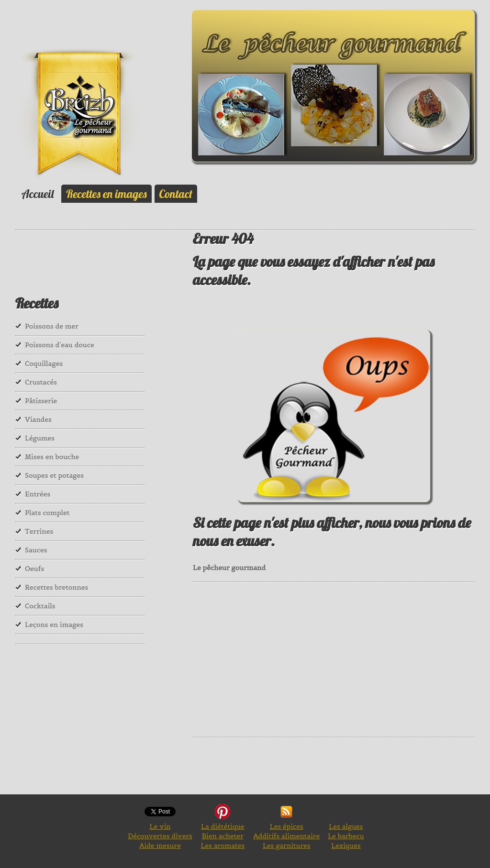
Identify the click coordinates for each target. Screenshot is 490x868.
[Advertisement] (341, 659)
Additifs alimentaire (286, 836)
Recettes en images (106, 194)
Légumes (40, 438)
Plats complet (47, 513)
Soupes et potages (54, 475)
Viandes (38, 419)
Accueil (38, 194)
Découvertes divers (160, 836)
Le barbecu (346, 836)
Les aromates (223, 846)
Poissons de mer (52, 326)
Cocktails (40, 606)
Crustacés (41, 382)
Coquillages (44, 363)
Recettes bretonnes (56, 587)
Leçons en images (54, 625)
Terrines (39, 531)
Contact (176, 194)
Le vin (160, 826)
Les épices (287, 826)
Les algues (346, 826)
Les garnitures (287, 846)
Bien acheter (223, 836)
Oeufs (34, 569)
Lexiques (346, 846)
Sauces (36, 550)
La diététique (223, 826)
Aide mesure (160, 846)
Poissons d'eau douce (60, 345)
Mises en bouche (52, 457)
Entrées (38, 494)
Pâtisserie (41, 401)
